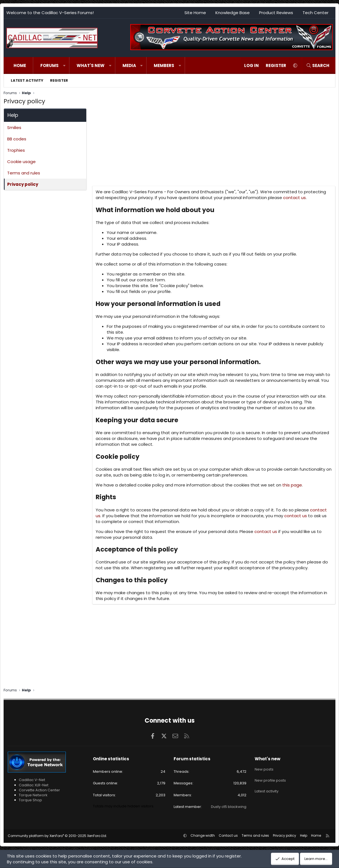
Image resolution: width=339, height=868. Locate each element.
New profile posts (270, 778)
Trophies (16, 150)
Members (164, 65)
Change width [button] (203, 835)
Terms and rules (24, 173)
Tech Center (315, 13)
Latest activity (27, 80)
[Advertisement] (213, 147)
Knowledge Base (233, 13)
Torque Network (33, 795)
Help (304, 835)
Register (59, 80)
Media (129, 65)
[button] (64, 65)
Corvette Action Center (39, 790)
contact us (294, 198)
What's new (91, 65)
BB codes (17, 139)
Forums (49, 65)
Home (20, 65)
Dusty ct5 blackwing (229, 807)
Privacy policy (23, 184)
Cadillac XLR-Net (34, 785)
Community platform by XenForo (57, 836)
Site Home (195, 13)
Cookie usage (21, 162)
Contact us (228, 835)
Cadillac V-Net (32, 780)
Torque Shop (30, 800)
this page (292, 485)
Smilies (14, 128)
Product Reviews (276, 13)
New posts (264, 768)
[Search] (318, 65)
